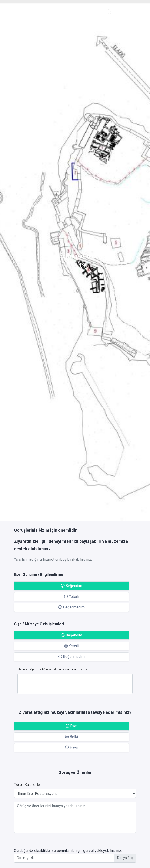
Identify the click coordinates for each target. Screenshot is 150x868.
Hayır (72, 747)
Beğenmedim (72, 607)
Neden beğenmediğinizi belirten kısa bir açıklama (52, 669)
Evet (72, 726)
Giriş (136, 11)
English (122, 11)
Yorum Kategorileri (28, 785)
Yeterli (72, 596)
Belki (72, 737)
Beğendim (72, 586)
